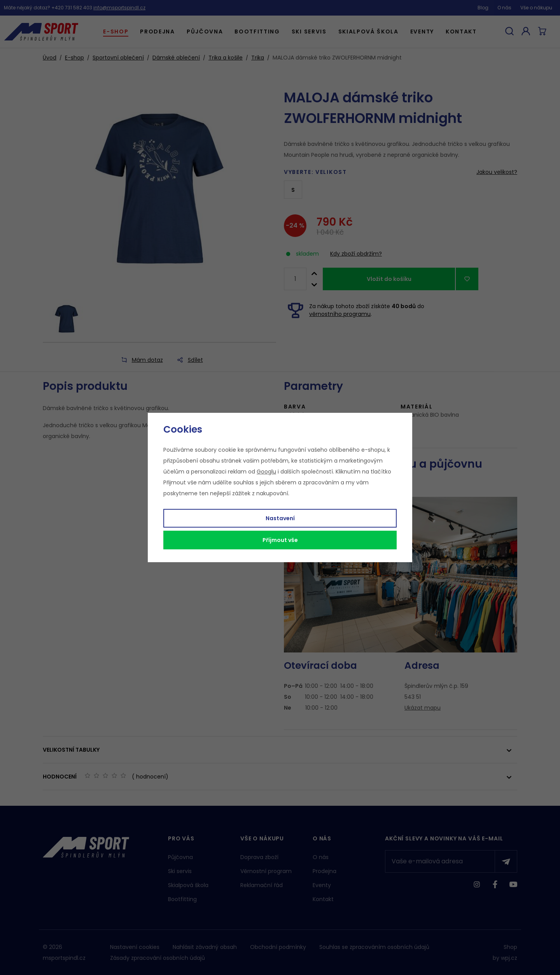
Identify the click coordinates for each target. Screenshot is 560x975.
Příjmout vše (280, 540)
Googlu (266, 472)
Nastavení (280, 518)
